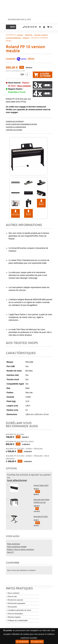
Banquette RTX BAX (41, 517)
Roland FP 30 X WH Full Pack (20, 441)
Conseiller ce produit (15, 121)
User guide (15, 215)
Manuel (41, 204)
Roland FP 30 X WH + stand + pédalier (24, 449)
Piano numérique (14, 544)
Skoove (28, 215)
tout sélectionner (17, 480)
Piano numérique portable (17, 547)
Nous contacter (24, 86)
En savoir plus (37, 642)
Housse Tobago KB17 (41, 485)
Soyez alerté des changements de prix (21, 124)
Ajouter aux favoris (14, 130)
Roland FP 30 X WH (15, 434)
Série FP (10, 552)
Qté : (23, 74)
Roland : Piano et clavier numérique (21, 549)
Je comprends (22, 642)
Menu (13, 27)
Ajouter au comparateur (16, 127)
